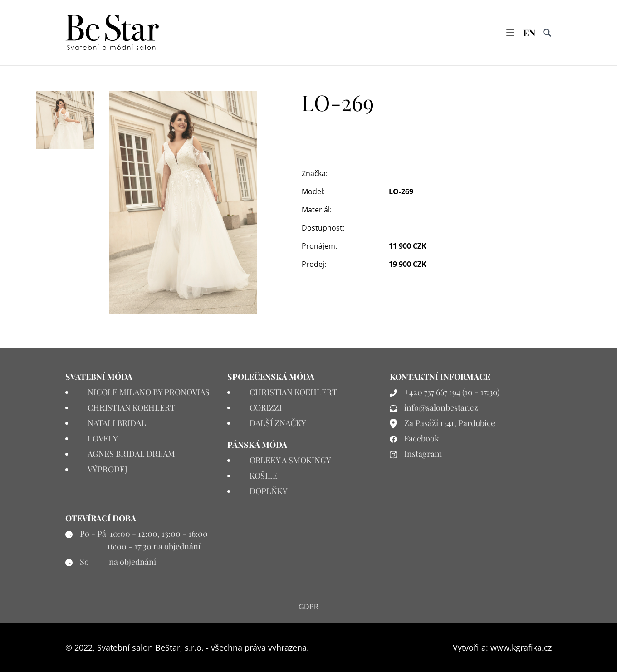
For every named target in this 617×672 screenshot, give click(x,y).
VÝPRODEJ (108, 469)
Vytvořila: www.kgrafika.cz (502, 647)
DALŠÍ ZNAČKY (278, 423)
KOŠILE (264, 476)
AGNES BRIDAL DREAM (131, 454)
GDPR (308, 607)
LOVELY (103, 438)
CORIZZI (266, 407)
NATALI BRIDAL (117, 423)
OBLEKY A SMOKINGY (290, 460)
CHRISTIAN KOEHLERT (131, 407)
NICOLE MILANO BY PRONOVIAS (149, 392)
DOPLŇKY (269, 491)
